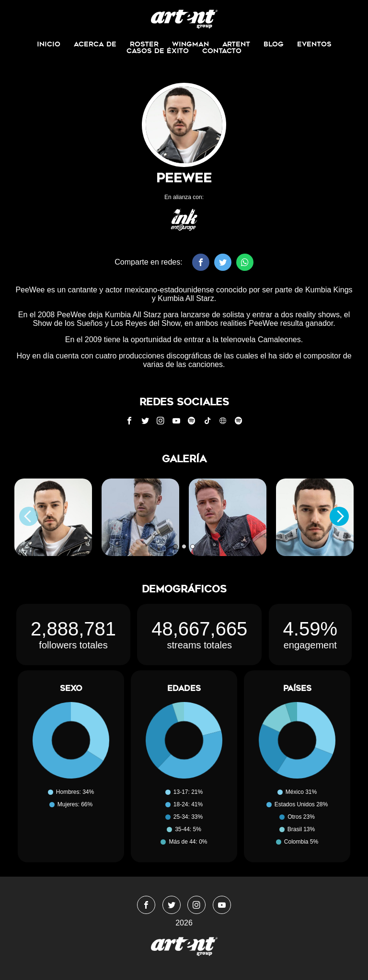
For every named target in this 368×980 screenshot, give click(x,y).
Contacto (222, 51)
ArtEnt (236, 44)
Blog (274, 44)
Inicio (49, 44)
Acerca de (95, 44)
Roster (144, 44)
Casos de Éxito (158, 51)
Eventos (314, 44)
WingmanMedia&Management (184, 19)
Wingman (190, 44)
